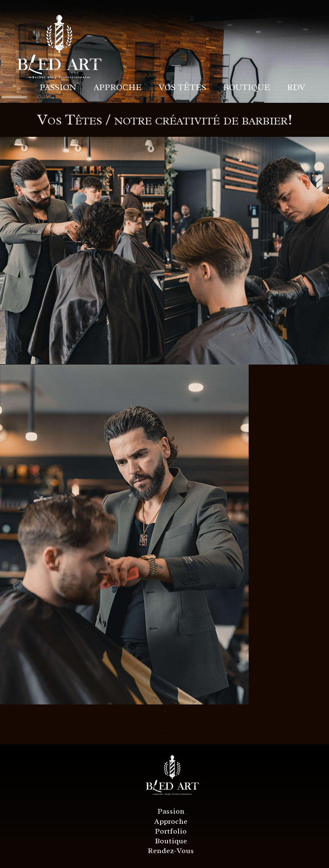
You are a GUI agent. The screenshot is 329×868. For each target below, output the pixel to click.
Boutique (171, 841)
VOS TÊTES (182, 87)
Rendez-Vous (171, 851)
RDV (296, 87)
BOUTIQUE (247, 87)
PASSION (58, 87)
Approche (171, 821)
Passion (171, 811)
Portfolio (171, 831)
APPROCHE (118, 87)
